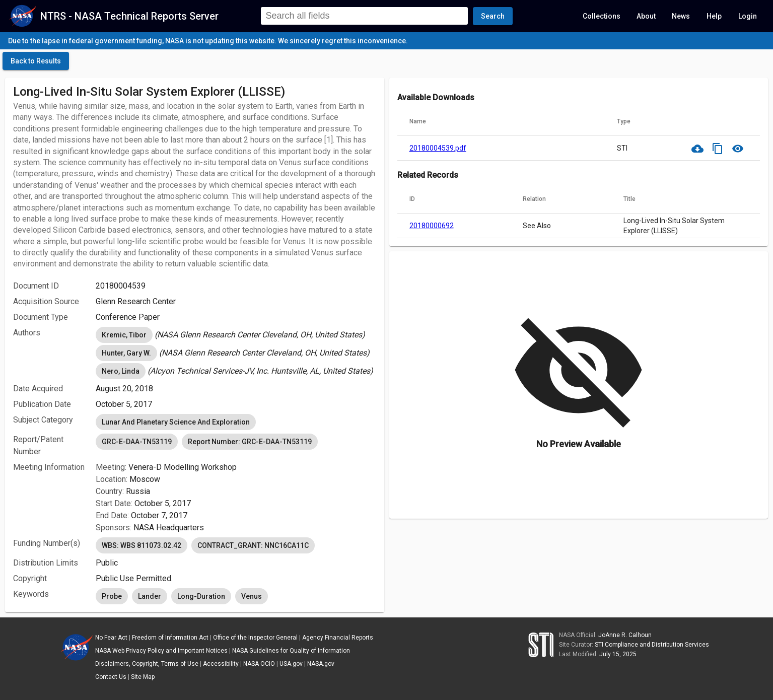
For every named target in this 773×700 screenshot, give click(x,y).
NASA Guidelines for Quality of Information (291, 651)
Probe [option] (112, 596)
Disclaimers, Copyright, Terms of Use (147, 664)
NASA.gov (321, 664)
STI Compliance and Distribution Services (652, 645)
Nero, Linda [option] (121, 371)
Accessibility (221, 664)
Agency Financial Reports (338, 638)
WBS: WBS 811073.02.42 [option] (142, 545)
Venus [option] (252, 596)
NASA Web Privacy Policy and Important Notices (161, 651)
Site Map (143, 677)
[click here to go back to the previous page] (36, 61)
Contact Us (111, 677)
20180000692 (432, 226)
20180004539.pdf (438, 148)
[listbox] (236, 335)
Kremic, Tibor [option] (124, 335)
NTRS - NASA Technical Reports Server (129, 16)
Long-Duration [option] (201, 596)
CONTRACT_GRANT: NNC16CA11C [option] (253, 545)
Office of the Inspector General (255, 638)
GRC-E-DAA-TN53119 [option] (137, 442)
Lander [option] (150, 596)
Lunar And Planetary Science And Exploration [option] (176, 422)
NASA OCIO (259, 664)
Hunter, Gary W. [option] (126, 353)
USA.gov (291, 664)
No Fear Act (111, 638)
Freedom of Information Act (170, 638)
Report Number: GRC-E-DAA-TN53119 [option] (250, 442)
